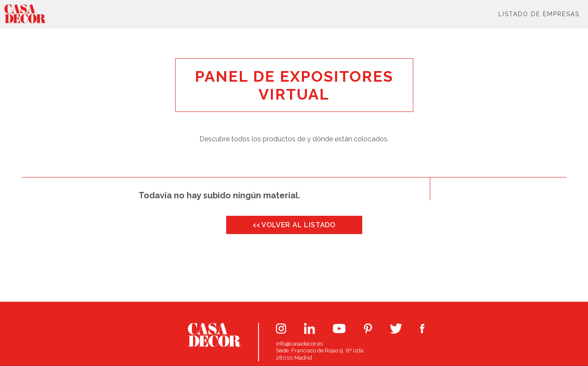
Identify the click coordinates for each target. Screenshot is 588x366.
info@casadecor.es (299, 344)
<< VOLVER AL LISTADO (294, 225)
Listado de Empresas (539, 14)
